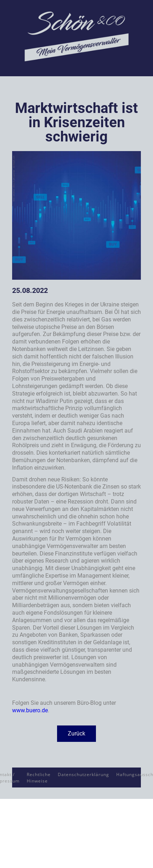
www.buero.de (30, 710)
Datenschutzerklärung (83, 774)
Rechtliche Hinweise (39, 778)
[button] (76, 734)
